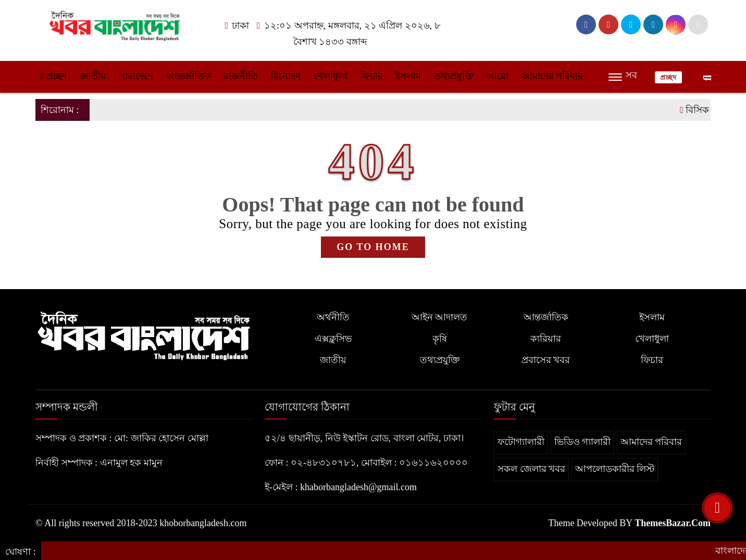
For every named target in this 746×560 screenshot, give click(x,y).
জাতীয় (93, 76)
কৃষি (440, 339)
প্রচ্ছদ (54, 76)
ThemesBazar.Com (673, 523)
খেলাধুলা (331, 76)
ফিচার (372, 76)
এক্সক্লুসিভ (333, 339)
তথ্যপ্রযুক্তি (454, 76)
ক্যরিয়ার (546, 339)
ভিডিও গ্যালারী (583, 442)
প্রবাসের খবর (546, 360)
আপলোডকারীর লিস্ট (615, 469)
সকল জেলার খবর (531, 469)
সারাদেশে (136, 76)
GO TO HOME (373, 247)
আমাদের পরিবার (552, 76)
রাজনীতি (241, 76)
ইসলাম (408, 76)
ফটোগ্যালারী (521, 442)
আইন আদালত (440, 317)
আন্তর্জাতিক (189, 76)
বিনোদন (286, 76)
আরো (497, 76)
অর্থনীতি (333, 317)
